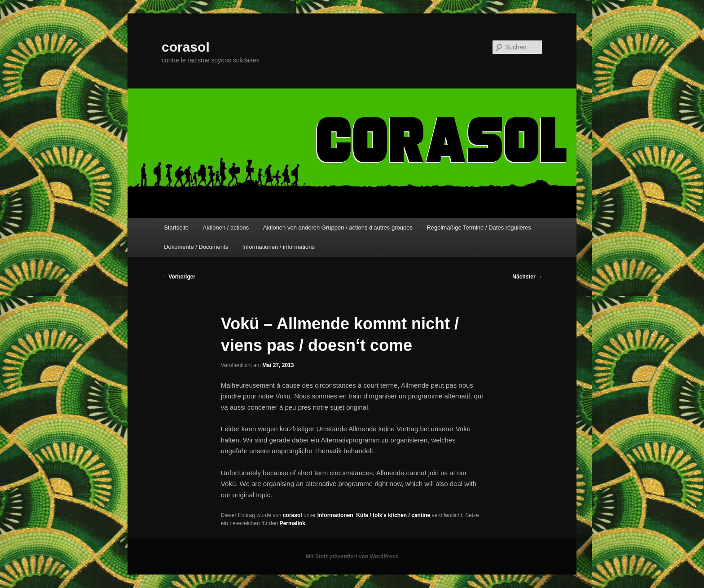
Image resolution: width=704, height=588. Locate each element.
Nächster (527, 277)
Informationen (335, 515)
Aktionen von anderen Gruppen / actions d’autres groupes (338, 228)
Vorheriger (178, 277)
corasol (186, 47)
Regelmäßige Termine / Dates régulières (479, 228)
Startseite (176, 228)
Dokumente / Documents (196, 247)
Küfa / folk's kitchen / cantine (393, 515)
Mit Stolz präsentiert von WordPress (352, 557)
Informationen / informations (279, 247)
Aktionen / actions (226, 228)
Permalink (293, 523)
